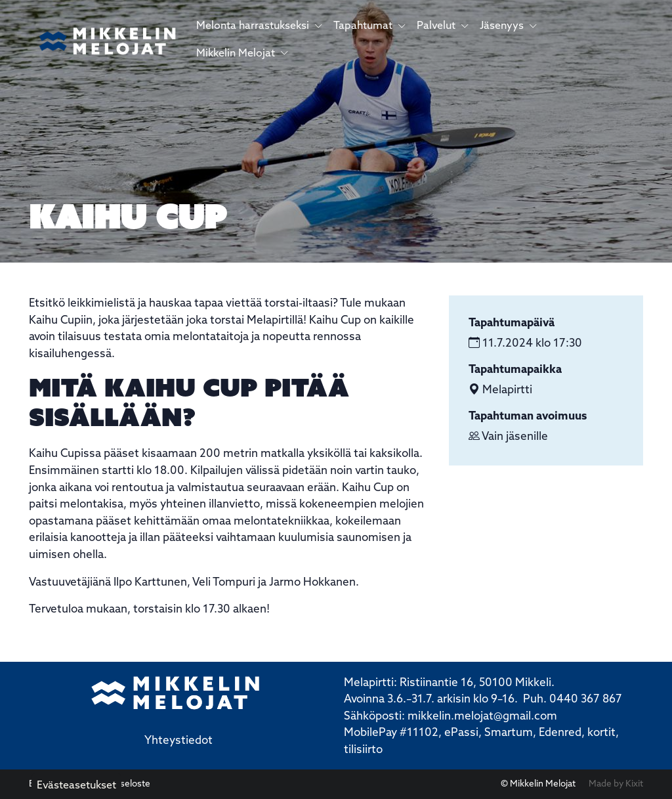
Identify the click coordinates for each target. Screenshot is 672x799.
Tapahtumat (370, 26)
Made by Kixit (616, 784)
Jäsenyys (509, 26)
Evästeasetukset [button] (76, 786)
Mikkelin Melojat (242, 54)
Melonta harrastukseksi (260, 26)
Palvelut (443, 26)
